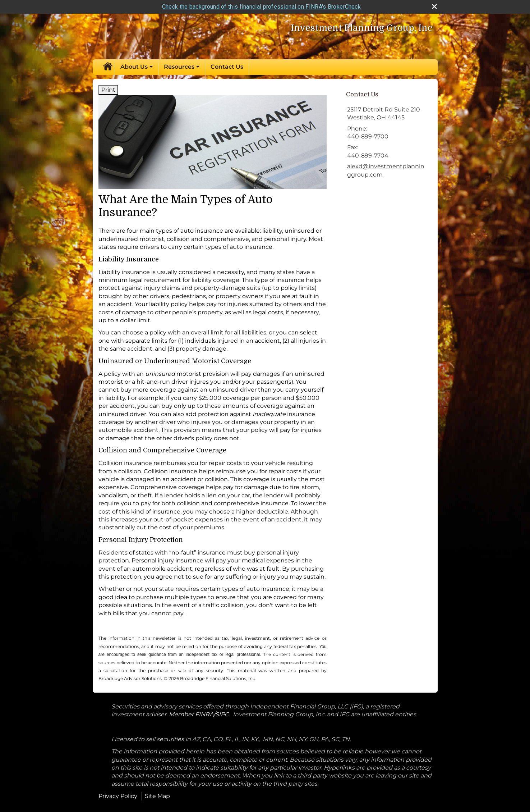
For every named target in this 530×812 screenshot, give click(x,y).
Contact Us (227, 67)
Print (108, 90)
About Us (134, 67)
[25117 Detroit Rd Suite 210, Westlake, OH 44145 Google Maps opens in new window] (384, 114)
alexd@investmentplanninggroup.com (386, 170)
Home (107, 67)
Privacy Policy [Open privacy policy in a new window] (118, 796)
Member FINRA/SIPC (199, 714)
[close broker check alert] (434, 6)
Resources (179, 67)
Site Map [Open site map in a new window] (157, 796)
